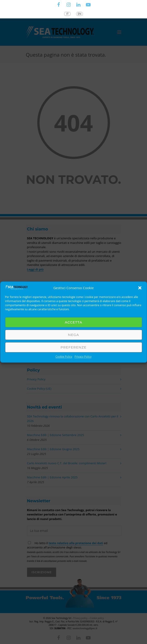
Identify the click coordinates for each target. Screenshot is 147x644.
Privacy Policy (83, 357)
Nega (73, 335)
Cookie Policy (64, 357)
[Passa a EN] (80, 14)
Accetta (73, 322)
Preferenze (73, 347)
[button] (140, 288)
